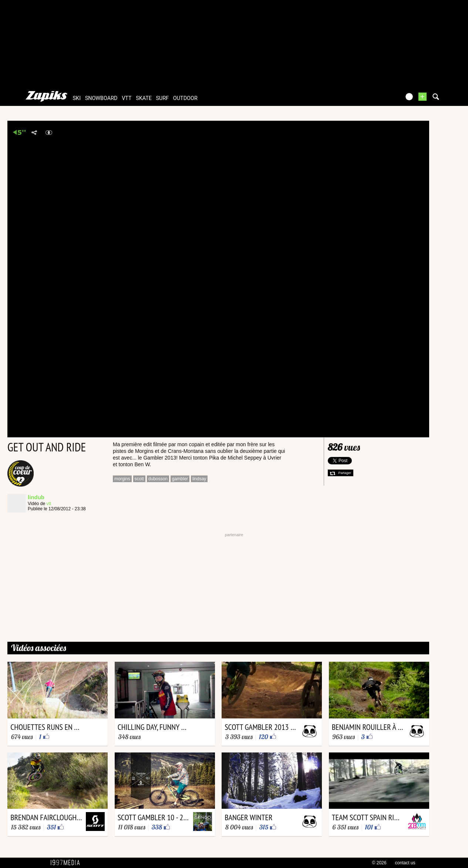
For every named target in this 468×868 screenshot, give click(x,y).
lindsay (199, 479)
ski (77, 98)
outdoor (185, 98)
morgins (122, 479)
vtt (127, 98)
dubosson (158, 479)
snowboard (101, 98)
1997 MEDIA (67, 863)
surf (163, 98)
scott (139, 479)
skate (144, 98)
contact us (405, 863)
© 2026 (379, 863)
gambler (180, 479)
